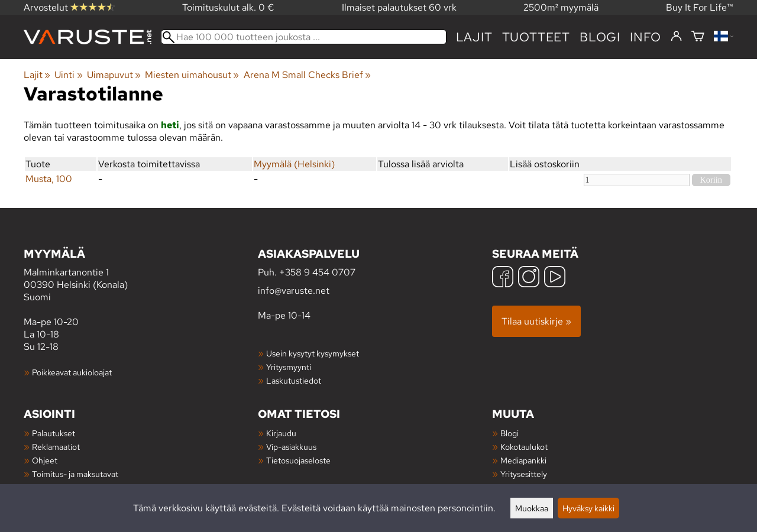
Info (646, 37)
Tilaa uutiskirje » (536, 321)
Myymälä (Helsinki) (294, 164)
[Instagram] (529, 278)
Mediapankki (523, 460)
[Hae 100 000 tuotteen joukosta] (304, 37)
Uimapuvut (114, 75)
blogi (600, 37)
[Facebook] (503, 278)
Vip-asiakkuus (291, 447)
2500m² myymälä (561, 7)
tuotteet (536, 37)
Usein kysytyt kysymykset (313, 353)
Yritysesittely (524, 474)
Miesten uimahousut (192, 75)
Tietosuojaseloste (298, 460)
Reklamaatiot (56, 447)
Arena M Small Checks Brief (307, 75)
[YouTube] (555, 278)
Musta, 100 (49, 179)
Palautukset (54, 433)
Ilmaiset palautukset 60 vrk (399, 7)
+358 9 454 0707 (317, 272)
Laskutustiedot (294, 380)
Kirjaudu (281, 433)
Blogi (509, 433)
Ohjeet (45, 460)
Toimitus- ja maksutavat (75, 474)
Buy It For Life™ (700, 7)
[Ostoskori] (698, 37)
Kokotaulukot (524, 447)
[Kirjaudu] (676, 37)
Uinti (68, 75)
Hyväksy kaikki (588, 508)
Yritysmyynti (289, 367)
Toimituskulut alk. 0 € (228, 7)
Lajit (474, 37)
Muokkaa (532, 508)
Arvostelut (69, 7)
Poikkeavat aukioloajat (72, 372)
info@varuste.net (294, 291)
